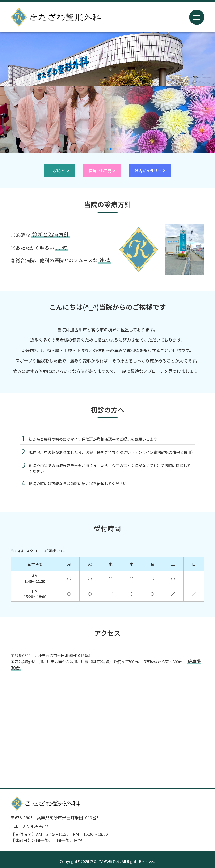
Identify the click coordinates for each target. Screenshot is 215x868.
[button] (104, 149)
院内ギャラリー (148, 171)
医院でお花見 (100, 171)
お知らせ (58, 171)
